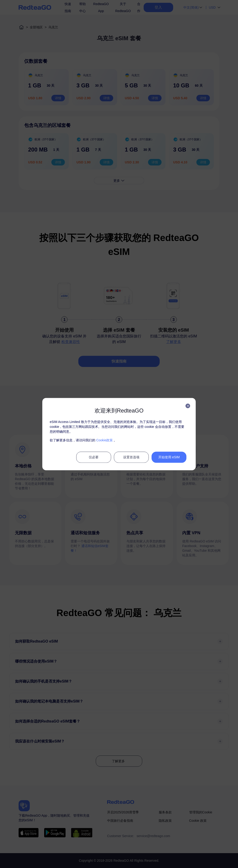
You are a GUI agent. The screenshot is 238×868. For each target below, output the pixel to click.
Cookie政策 (105, 440)
